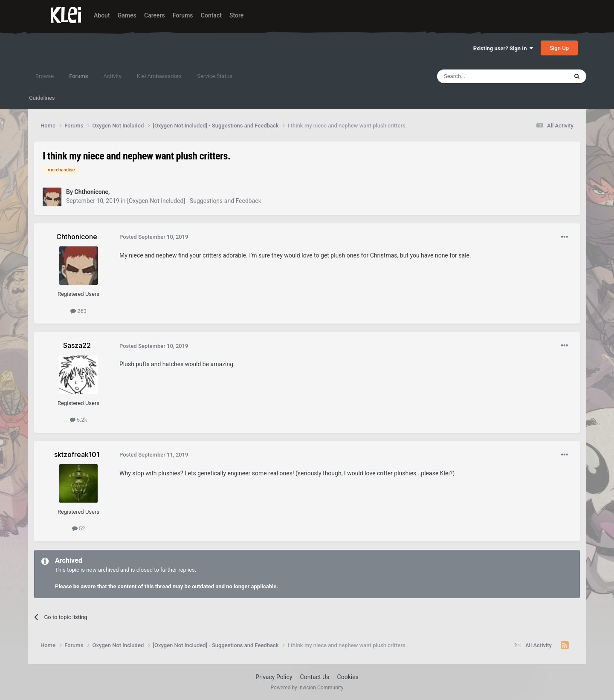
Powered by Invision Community (307, 688)
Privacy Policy (274, 677)
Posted (154, 237)
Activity (112, 76)
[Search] (482, 76)
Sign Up (559, 48)
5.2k (79, 420)
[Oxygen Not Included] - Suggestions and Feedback (194, 201)
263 (78, 311)
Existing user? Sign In (503, 48)
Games (127, 15)
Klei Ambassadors (159, 76)
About (102, 15)
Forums (183, 15)
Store (236, 15)
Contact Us (315, 677)
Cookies (348, 677)
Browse (45, 76)
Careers (155, 15)
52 (79, 528)
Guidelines (42, 98)
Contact (211, 15)
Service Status (215, 76)
